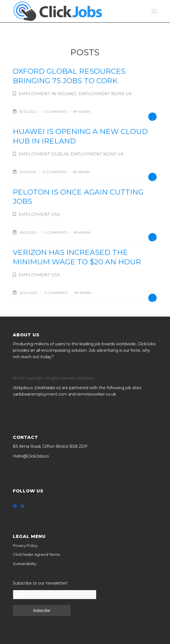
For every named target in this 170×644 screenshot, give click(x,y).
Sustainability (25, 564)
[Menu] (154, 11)
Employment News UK (105, 94)
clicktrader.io (48, 388)
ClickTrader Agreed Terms (36, 554)
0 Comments (55, 112)
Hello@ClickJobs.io (31, 456)
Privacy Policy (25, 545)
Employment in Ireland (48, 94)
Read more (152, 117)
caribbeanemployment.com (40, 394)
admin (84, 112)
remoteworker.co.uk (96, 394)
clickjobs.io (23, 388)
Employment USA (39, 214)
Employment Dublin (44, 154)
